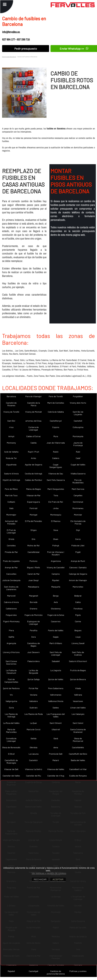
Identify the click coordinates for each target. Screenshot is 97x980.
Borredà (34, 602)
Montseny (11, 443)
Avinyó (11, 436)
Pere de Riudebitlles (78, 481)
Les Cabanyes (78, 714)
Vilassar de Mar (34, 495)
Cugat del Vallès (78, 465)
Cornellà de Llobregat (11, 740)
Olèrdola (33, 747)
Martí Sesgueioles (56, 489)
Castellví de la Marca (34, 404)
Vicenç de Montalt (34, 412)
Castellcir (33, 760)
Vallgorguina (11, 701)
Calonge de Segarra (78, 574)
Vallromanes (56, 695)
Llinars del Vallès (78, 708)
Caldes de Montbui (34, 480)
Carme (78, 621)
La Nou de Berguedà (33, 672)
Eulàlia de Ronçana (78, 776)
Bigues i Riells (33, 567)
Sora (33, 637)
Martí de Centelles (56, 403)
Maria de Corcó (34, 729)
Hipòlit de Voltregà (11, 480)
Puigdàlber (78, 396)
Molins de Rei (33, 545)
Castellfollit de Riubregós (11, 762)
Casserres (56, 621)
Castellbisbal (33, 552)
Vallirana (78, 695)
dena (56, 747)
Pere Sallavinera (56, 688)
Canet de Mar (34, 574)
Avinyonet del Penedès (11, 522)
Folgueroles (11, 615)
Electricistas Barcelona (9, 57)
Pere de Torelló (56, 396)
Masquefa (56, 587)
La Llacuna (34, 754)
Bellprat (78, 596)
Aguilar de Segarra (33, 465)
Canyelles (78, 495)
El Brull (11, 754)
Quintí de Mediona (11, 688)
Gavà (56, 738)
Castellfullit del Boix (78, 754)
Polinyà (56, 545)
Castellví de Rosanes (11, 404)
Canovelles (11, 574)
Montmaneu (78, 508)
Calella (33, 443)
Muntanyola (78, 436)
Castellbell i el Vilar (78, 769)
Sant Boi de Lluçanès (78, 413)
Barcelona (11, 396)
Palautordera (33, 661)
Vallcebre (33, 701)
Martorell (11, 596)
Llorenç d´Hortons (11, 652)
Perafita (34, 630)
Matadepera (34, 587)
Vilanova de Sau (56, 474)
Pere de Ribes (11, 489)
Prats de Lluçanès (11, 561)
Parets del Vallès (56, 630)
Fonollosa (78, 609)
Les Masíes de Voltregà (11, 715)
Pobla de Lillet (78, 545)
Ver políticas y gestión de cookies (49, 873)
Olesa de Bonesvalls (11, 747)
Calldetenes (11, 609)
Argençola (11, 643)
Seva (56, 530)
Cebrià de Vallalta (56, 412)
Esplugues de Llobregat (33, 623)
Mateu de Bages (34, 489)
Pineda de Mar (11, 552)
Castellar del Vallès (11, 776)
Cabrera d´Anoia (11, 602)
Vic (11, 695)
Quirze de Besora (78, 679)
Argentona (56, 561)
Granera (33, 609)
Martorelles (78, 587)
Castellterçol (56, 421)
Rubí (78, 452)
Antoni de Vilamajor (78, 580)
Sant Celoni (78, 723)
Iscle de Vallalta (11, 452)
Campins (56, 574)
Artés (34, 458)
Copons (56, 427)
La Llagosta (56, 670)
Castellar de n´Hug (56, 776)
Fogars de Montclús (34, 615)
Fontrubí (33, 508)
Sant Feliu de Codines (78, 653)
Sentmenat (78, 502)
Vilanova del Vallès (56, 769)
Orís (33, 539)
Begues (78, 630)
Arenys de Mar (11, 567)
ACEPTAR (58, 879)
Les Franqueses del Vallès (56, 715)
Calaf (78, 458)
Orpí (78, 530)
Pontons (33, 561)
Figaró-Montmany (11, 621)
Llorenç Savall (78, 643)
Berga (56, 596)
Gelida (33, 738)
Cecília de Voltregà (33, 474)
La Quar (33, 723)
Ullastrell (56, 729)
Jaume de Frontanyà (78, 444)
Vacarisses (78, 701)
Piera (11, 630)
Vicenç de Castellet (56, 567)
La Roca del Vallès (11, 723)
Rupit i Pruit (34, 452)
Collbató (11, 502)
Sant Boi (11, 421)
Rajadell (11, 971)
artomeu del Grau (33, 421)
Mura (56, 436)
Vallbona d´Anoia (56, 701)
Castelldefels (78, 747)
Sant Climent (56, 723)
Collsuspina (78, 427)
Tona (56, 495)
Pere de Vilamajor (34, 396)
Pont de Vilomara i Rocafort (56, 553)
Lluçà (78, 637)
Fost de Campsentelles (11, 681)
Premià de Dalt (56, 754)
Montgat (34, 515)
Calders (56, 458)
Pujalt (78, 552)
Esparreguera (33, 502)
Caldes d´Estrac (33, 436)
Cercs (78, 539)
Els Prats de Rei (56, 502)
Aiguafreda (11, 465)
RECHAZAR (40, 879)
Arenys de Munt (78, 561)
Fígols (78, 615)
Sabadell (56, 661)
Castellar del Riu (34, 776)
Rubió (56, 452)
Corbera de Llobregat (34, 428)
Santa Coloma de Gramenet (78, 731)
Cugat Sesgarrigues (56, 466)
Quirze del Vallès (56, 679)
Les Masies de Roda (34, 714)
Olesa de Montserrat (78, 740)
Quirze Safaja (34, 679)
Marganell (34, 596)
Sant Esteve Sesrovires (11, 662)
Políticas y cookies (78, 971)
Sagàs (56, 637)
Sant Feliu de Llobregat (56, 653)
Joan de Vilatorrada (56, 443)
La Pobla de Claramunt (11, 672)
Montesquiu (56, 515)
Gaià (11, 508)
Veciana (34, 695)
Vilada (78, 688)
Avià (56, 602)
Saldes (56, 708)
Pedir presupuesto (26, 49)
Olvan (56, 539)
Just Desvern (33, 652)
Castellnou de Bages (34, 644)
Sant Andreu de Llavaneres (11, 588)
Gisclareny (56, 609)
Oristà (11, 539)
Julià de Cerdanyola (11, 580)
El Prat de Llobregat (11, 531)
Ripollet (56, 580)
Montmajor (11, 515)
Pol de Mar (34, 688)
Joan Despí (33, 580)
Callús (78, 602)
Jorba (56, 508)
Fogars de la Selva (56, 615)
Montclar (78, 515)
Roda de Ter (11, 458)
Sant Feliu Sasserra (56, 480)
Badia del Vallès (78, 760)
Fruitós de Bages (78, 670)
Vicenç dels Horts (78, 403)
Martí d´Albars (56, 643)
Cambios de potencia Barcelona (56, 972)
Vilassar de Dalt (11, 769)
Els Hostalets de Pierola (78, 522)
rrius (11, 427)
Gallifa (11, 637)
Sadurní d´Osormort (78, 661)
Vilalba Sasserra (78, 474)
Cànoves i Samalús (78, 567)
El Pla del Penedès (33, 521)
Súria (11, 708)
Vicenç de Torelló (11, 412)
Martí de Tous (11, 495)
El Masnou (56, 521)
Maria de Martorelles (11, 731)
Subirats (34, 708)
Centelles (11, 545)
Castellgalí (33, 971)
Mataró (56, 760)
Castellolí (78, 421)
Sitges (34, 530)
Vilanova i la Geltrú (34, 769)
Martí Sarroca (78, 489)
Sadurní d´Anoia (11, 474)
